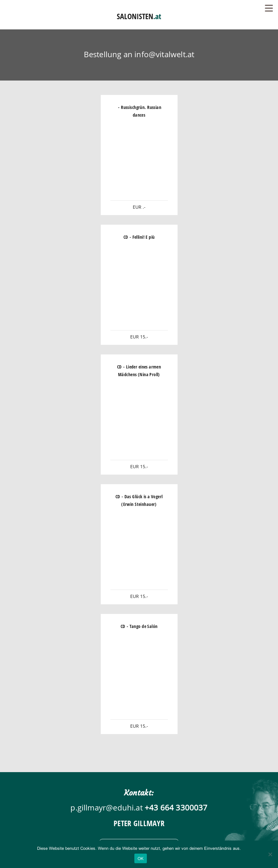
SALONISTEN (139, 16)
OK (141, 859)
